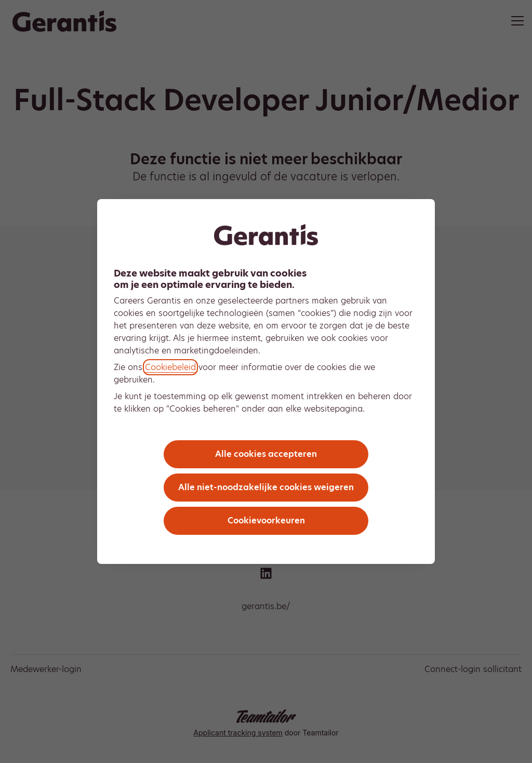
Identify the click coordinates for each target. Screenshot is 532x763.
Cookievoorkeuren (266, 521)
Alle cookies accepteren (266, 454)
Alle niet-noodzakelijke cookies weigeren (266, 487)
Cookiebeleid (170, 367)
